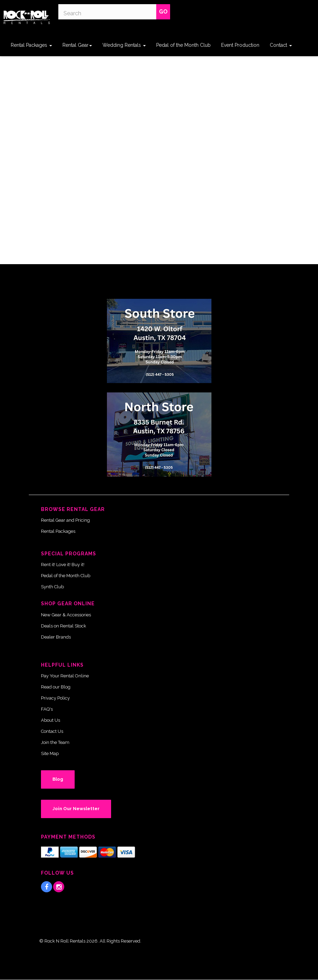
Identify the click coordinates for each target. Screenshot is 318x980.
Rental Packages (31, 45)
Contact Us (52, 731)
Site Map (50, 753)
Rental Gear (77, 45)
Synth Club (52, 587)
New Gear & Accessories (66, 615)
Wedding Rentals (124, 45)
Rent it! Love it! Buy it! (63, 565)
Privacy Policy (55, 698)
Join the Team (55, 742)
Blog (58, 779)
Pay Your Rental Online (65, 676)
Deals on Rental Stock (64, 626)
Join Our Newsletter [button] (76, 809)
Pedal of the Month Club (183, 45)
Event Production (240, 45)
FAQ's (47, 709)
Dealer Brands (56, 637)
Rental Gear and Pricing (65, 520)
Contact (281, 45)
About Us (51, 720)
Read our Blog (56, 687)
